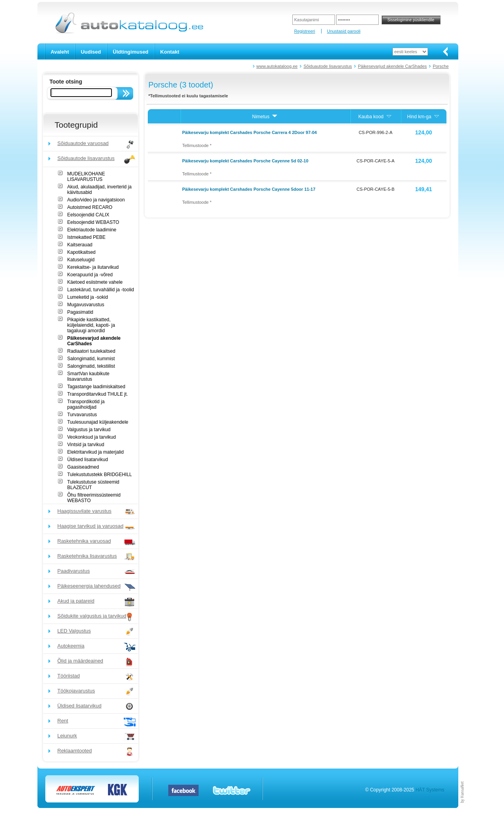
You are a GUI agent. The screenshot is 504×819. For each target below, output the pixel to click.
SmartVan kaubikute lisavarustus (88, 376)
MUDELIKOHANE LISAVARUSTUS (86, 177)
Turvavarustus (82, 415)
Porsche (441, 66)
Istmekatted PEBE (86, 237)
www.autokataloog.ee (277, 66)
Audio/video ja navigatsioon (96, 200)
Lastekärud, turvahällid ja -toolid (101, 290)
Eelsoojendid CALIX (88, 215)
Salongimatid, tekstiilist (91, 366)
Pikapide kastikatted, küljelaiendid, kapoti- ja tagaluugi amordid (91, 325)
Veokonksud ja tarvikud (92, 437)
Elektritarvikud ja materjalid (96, 452)
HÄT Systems (430, 790)
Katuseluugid (81, 260)
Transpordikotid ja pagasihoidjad (86, 404)
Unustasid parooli (344, 31)
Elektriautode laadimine (92, 230)
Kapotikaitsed (82, 252)
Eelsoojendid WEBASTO (93, 222)
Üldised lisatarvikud (88, 460)
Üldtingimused (130, 52)
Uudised (91, 52)
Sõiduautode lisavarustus (328, 66)
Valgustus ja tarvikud (89, 430)
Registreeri (304, 31)
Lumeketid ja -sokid (88, 297)
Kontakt (170, 52)
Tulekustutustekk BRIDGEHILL (100, 475)
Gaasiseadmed (83, 467)
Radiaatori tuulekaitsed (91, 351)
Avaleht (60, 52)
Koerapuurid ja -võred (90, 275)
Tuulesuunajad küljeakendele (98, 422)
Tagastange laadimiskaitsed (96, 387)
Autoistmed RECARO (90, 207)
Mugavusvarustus (86, 305)
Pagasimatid (80, 312)
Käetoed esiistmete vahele (95, 282)
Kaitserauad (80, 245)
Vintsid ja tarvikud (86, 445)
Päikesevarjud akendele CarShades (392, 66)
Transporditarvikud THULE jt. (98, 394)
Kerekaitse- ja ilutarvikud (93, 267)
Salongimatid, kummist (91, 359)
